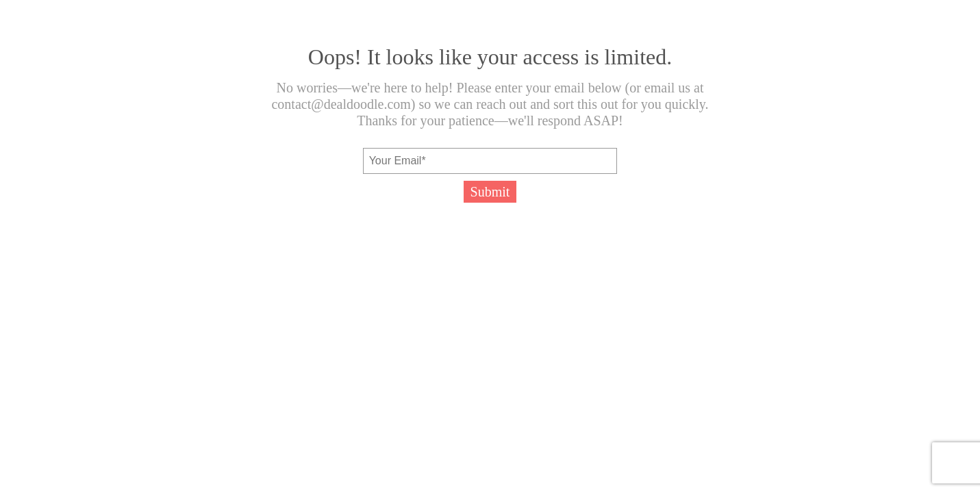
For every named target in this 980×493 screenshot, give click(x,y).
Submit (490, 192)
